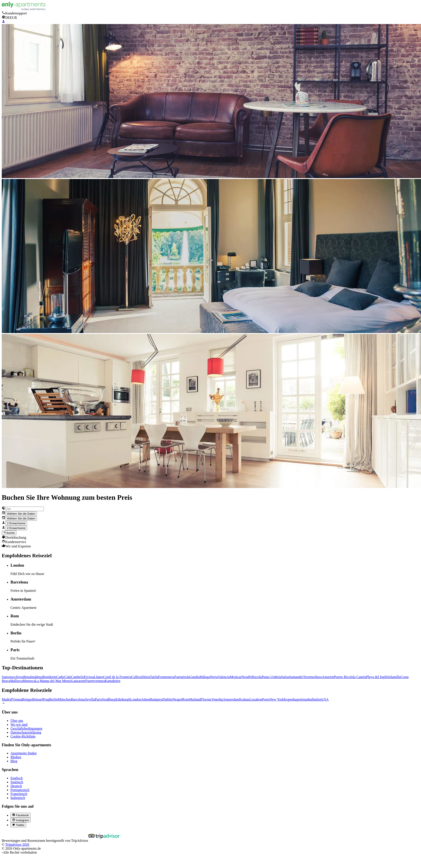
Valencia (224, 677)
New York (277, 699)
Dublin (167, 699)
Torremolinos (312, 677)
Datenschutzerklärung (26, 732)
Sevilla (90, 699)
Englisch (17, 778)
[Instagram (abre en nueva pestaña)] (21, 820)
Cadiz (60, 677)
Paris (98, 699)
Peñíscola (255, 677)
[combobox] (25, 509)
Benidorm (49, 677)
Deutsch (16, 786)
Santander (296, 677)
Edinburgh (123, 699)
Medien (16, 757)
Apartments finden (24, 753)
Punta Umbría (271, 677)
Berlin (53, 699)
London (136, 699)
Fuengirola (182, 677)
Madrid (7, 699)
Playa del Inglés (377, 677)
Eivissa (89, 677)
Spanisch (17, 782)
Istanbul (307, 699)
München (64, 699)
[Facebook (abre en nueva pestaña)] (21, 815)
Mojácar (236, 677)
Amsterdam (231, 699)
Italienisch (18, 798)
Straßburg (109, 699)
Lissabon (256, 699)
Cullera (136, 677)
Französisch (19, 794)
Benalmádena (33, 677)
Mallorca (16, 681)
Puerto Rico (342, 677)
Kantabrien (113, 681)
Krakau (244, 699)
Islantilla (395, 677)
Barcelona (78, 699)
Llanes (99, 677)
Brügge (27, 699)
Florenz (206, 699)
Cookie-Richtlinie (23, 736)
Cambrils (77, 677)
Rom (186, 699)
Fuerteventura (95, 681)
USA (325, 699)
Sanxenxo (9, 677)
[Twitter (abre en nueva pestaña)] (18, 825)
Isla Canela (358, 677)
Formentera (166, 677)
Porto (266, 699)
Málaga (205, 677)
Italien (317, 699)
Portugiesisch (20, 790)
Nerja (214, 677)
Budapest (156, 699)
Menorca (29, 681)
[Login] (3, 22)
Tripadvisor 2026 (17, 845)
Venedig (217, 699)
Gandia (195, 677)
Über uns (17, 721)
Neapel (177, 699)
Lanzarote (78, 681)
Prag (46, 699)
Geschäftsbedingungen (26, 728)
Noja (245, 677)
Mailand (195, 699)
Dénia (146, 677)
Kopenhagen (293, 699)
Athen (145, 699)
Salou (285, 677)
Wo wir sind (19, 725)
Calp (68, 677)
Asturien (328, 677)
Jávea (19, 677)
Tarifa (154, 677)
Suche (9, 533)
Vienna (17, 699)
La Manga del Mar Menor (53, 681)
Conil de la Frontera (117, 677)
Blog (14, 761)
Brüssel (37, 699)
